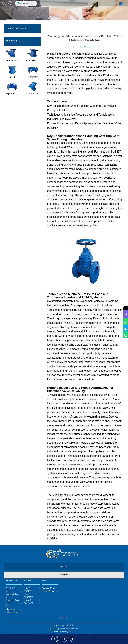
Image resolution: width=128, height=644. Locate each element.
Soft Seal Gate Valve (12, 590)
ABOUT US (64, 566)
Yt (73, 639)
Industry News (48, 591)
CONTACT (29, 603)
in (64, 639)
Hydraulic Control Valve (13, 602)
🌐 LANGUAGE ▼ (26, 3)
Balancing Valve (13, 612)
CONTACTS (64, 575)
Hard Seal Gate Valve (12, 596)
